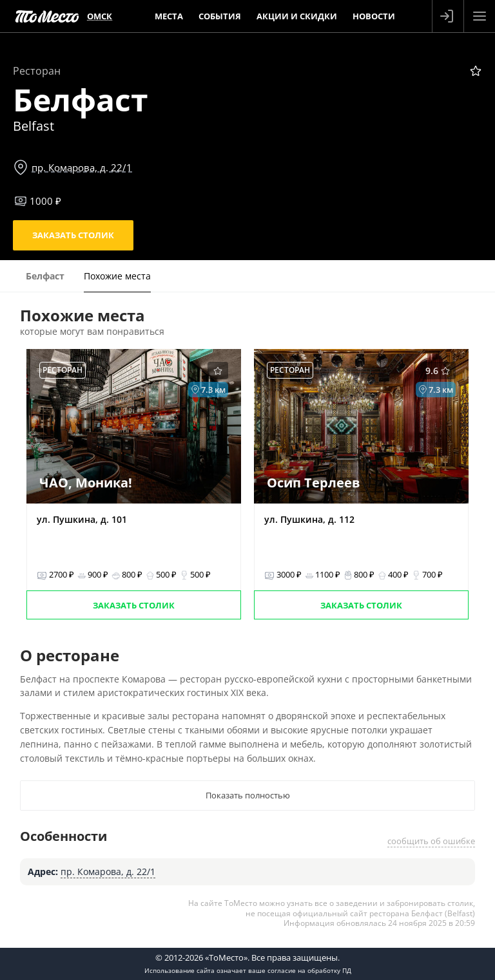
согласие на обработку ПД (309, 970)
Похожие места (117, 276)
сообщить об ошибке (431, 841)
